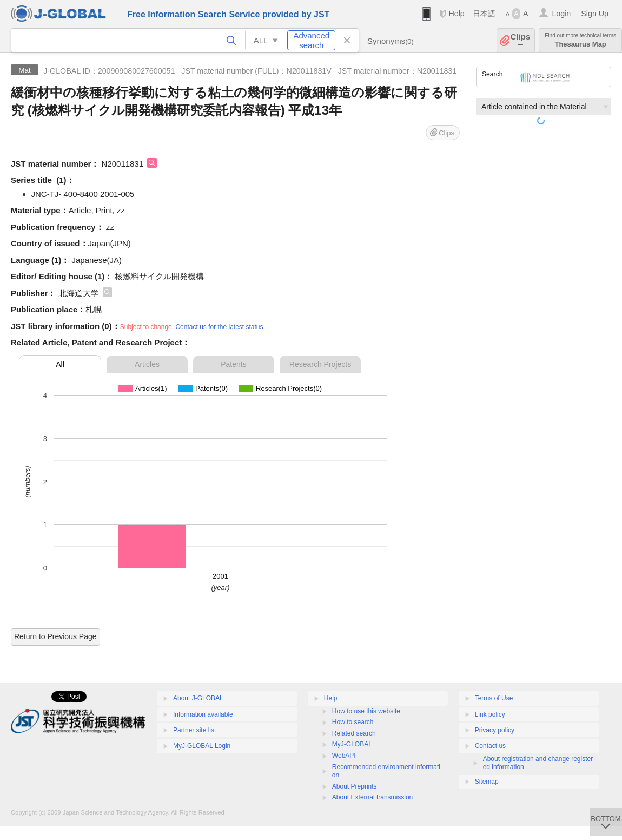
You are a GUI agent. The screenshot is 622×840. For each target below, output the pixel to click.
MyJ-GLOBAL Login (202, 746)
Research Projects (320, 364)
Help (456, 14)
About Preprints (355, 786)
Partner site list (194, 730)
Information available (203, 714)
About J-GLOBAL (198, 698)
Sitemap (487, 782)
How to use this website (366, 711)
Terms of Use (494, 698)
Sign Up (595, 14)
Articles (147, 364)
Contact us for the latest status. (220, 327)
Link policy (490, 714)
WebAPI (344, 756)
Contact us (490, 746)
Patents (233, 364)
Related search (354, 733)
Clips (521, 40)
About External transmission (372, 797)
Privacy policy (495, 730)
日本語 (484, 14)
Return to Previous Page (55, 636)
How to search (353, 722)
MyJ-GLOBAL (352, 744)
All (60, 364)
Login (561, 14)
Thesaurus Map (580, 40)
